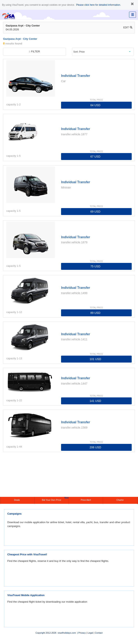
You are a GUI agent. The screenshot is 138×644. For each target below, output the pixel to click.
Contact (99, 633)
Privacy (82, 633)
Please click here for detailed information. (98, 5)
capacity (11, 104)
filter (34, 51)
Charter (120, 500)
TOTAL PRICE (96, 100)
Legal (90, 633)
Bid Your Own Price (55, 499)
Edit (128, 28)
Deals (17, 500)
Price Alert (86, 500)
